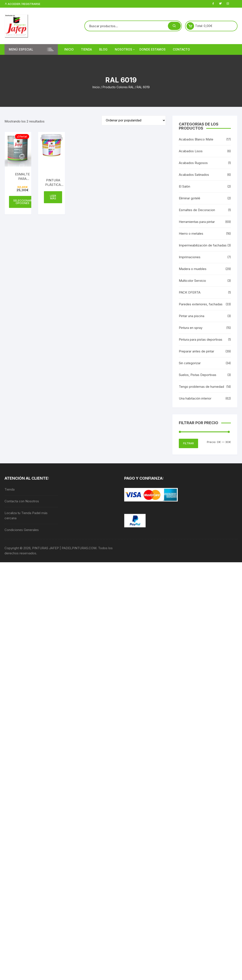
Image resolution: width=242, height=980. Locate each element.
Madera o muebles (193, 269)
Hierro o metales (191, 233)
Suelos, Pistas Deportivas (198, 375)
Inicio (69, 49)
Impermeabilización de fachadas (203, 245)
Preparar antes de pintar (196, 351)
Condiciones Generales (22, 530)
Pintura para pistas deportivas (201, 339)
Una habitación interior (195, 398)
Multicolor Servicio (192, 281)
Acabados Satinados (194, 175)
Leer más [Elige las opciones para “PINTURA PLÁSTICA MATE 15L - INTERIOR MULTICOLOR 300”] (53, 197)
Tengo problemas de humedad (201, 387)
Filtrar (188, 443)
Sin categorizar (190, 363)
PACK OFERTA (190, 292)
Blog (103, 49)
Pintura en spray (191, 328)
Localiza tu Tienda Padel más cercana (26, 515)
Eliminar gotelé (190, 198)
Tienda (86, 49)
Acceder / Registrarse (22, 4)
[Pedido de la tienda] (134, 120)
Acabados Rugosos (193, 163)
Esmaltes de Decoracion (197, 210)
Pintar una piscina (192, 316)
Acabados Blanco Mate (196, 139)
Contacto (181, 49)
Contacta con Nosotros (22, 501)
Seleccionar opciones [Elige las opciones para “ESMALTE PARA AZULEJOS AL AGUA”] (22, 202)
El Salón (184, 186)
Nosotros (125, 49)
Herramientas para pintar (197, 222)
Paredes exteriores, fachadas (201, 304)
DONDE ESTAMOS (152, 49)
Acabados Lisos (191, 151)
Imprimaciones (190, 257)
